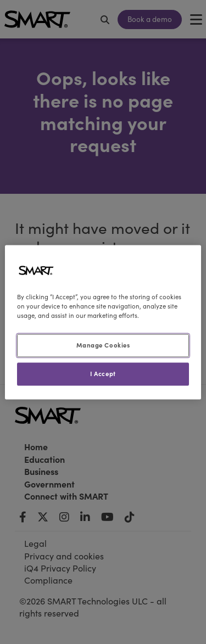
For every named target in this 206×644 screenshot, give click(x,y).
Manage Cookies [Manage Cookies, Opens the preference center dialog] (103, 345)
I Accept (103, 373)
